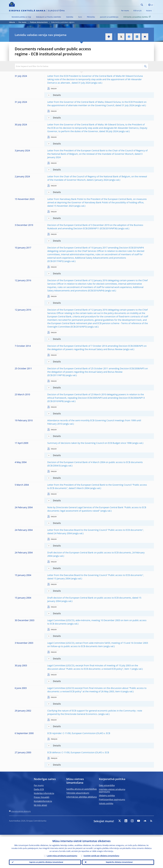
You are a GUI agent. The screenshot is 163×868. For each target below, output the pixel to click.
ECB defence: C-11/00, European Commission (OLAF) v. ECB (78, 752)
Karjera (149, 11)
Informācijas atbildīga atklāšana (81, 797)
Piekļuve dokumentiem (39, 22)
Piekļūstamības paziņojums (112, 799)
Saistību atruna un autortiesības (82, 789)
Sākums (12, 22)
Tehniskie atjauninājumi (78, 793)
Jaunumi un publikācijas (109, 17)
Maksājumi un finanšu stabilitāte (49, 17)
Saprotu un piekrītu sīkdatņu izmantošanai (45, 861)
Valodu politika (106, 803)
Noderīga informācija (44, 793)
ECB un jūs (138, 11)
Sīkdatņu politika (107, 795)
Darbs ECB (39, 789)
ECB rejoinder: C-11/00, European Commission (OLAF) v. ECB (79, 733)
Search (142, 5)
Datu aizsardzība (107, 785)
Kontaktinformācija (43, 801)
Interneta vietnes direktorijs (21, 811)
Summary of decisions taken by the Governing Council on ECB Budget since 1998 (89, 443)
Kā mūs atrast (40, 805)
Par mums (125, 11)
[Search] (129, 5)
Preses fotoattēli (42, 797)
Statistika (70, 17)
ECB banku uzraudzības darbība (137, 17)
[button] (146, 5)
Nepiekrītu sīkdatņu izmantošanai (118, 861)
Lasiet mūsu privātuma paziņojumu (62, 854)
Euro (80, 17)
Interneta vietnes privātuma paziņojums (112, 790)
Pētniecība (91, 17)
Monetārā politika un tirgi (21, 17)
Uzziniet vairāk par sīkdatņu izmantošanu (101, 854)
